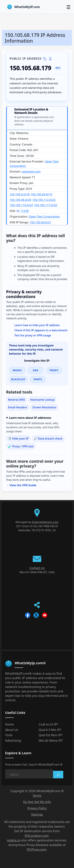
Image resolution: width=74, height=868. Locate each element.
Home (9, 724)
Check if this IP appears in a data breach (41, 330)
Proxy (54, 370)
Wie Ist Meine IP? (51, 740)
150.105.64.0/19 (41, 194)
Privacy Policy (37, 808)
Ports (38, 379)
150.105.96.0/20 (20, 200)
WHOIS (17, 370)
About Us (12, 730)
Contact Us (37, 568)
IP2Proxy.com (37, 849)
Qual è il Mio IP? (50, 730)
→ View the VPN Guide (21, 485)
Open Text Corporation (44, 216)
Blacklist (18, 379)
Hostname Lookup (42, 400)
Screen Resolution (44, 407)
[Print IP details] (50, 59)
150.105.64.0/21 (40, 222)
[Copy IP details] (45, 59)
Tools (9, 735)
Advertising (13, 740)
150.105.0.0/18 (20, 194)
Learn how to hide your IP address (37, 325)
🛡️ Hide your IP (18, 439)
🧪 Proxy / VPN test (21, 446)
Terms (37, 796)
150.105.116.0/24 (21, 205)
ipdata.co (14, 840)
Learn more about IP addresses (30, 418)
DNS (36, 370)
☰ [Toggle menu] (68, 7)
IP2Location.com (37, 836)
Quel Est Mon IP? (51, 735)
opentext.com (31, 171)
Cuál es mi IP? (48, 724)
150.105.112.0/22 (44, 200)
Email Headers (18, 407)
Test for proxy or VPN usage (33, 335)
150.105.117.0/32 (46, 205)
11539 (25, 211)
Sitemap (37, 814)
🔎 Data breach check (48, 439)
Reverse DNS (16, 400)
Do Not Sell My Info (37, 802)
